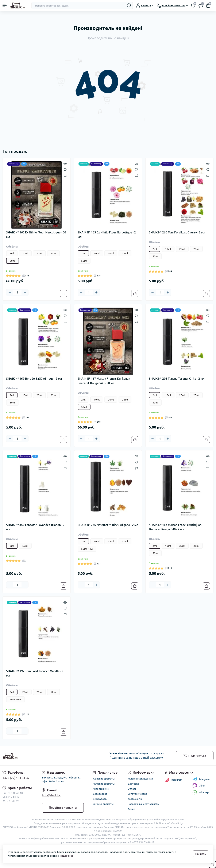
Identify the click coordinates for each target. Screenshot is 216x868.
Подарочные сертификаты (143, 804)
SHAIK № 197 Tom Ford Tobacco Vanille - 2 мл (35, 673)
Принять (201, 854)
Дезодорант (100, 794)
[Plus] (25, 292)
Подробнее (67, 856)
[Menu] (5, 5)
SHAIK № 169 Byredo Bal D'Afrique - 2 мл (34, 379)
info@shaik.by (51, 795)
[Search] (129, 5)
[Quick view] (65, 163)
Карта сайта (135, 799)
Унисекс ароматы (103, 804)
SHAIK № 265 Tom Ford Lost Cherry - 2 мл (177, 232)
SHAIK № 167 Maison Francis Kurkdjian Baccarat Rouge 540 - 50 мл (104, 381)
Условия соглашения (140, 779)
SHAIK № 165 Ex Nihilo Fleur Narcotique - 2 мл (107, 235)
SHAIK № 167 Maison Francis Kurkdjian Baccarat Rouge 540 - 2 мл (175, 527)
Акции (131, 809)
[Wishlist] (65, 169)
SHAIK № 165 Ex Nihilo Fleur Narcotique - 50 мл (36, 235)
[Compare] (65, 175)
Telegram (201, 779)
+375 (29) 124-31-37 (16, 778)
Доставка (133, 784)
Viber (199, 786)
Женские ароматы (104, 779)
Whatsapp (201, 792)
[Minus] (10, 292)
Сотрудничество (137, 794)
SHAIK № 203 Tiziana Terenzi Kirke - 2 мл (177, 379)
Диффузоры (100, 799)
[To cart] (63, 293)
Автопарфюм (101, 789)
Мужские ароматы (104, 784)
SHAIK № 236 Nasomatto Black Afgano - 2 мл (108, 525)
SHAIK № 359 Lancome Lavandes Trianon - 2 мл (35, 527)
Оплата (132, 789)
